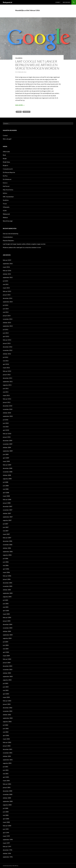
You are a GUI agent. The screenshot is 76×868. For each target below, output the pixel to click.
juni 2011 (6, 388)
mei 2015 (6, 284)
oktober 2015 (7, 274)
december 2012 (8, 347)
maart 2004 (6, 656)
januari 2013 (7, 343)
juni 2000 (6, 812)
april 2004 (6, 652)
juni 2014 (6, 309)
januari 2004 (7, 663)
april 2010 (6, 430)
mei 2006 (6, 565)
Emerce (5, 183)
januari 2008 (7, 503)
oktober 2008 (7, 475)
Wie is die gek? (66, 2)
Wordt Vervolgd (8, 221)
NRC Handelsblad (8, 197)
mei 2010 (6, 427)
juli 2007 (6, 524)
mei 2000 (6, 815)
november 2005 (8, 586)
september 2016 (8, 264)
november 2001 (8, 753)
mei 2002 (6, 732)
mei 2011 (6, 392)
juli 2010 (6, 420)
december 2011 (8, 378)
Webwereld (6, 214)
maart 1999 (6, 836)
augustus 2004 (7, 638)
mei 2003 (6, 690)
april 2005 (6, 611)
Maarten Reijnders (8, 241)
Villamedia (19, 58)
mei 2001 (6, 774)
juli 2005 (6, 600)
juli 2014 (6, 305)
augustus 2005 (7, 597)
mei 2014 (6, 312)
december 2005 (8, 583)
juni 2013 (6, 333)
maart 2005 (6, 614)
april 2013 (6, 336)
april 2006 (6, 569)
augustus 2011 (7, 385)
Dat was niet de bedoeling (11, 234)
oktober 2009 (7, 447)
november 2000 (8, 794)
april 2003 (6, 694)
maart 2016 (6, 267)
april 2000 (6, 819)
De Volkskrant (7, 179)
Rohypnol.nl (7, 2)
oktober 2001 (7, 756)
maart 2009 (6, 461)
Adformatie (6, 152)
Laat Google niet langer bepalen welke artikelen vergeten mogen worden (37, 65)
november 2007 (8, 510)
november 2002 (8, 711)
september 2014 (8, 302)
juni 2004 (6, 645)
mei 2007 (6, 531)
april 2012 (6, 364)
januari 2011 (7, 402)
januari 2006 (7, 579)
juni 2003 (6, 687)
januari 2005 (7, 621)
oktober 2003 (7, 673)
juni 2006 (6, 562)
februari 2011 (7, 399)
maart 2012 (6, 368)
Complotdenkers (8, 237)
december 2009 (8, 441)
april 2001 (6, 777)
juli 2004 (6, 642)
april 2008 (6, 493)
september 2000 (8, 801)
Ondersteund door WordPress (11, 866)
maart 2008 (6, 496)
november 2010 (8, 409)
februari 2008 (7, 499)
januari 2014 (7, 316)
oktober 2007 (7, 513)
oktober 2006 (7, 548)
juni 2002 (6, 728)
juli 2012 (6, 357)
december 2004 (8, 624)
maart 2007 (6, 534)
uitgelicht (27, 112)
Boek (4, 155)
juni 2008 (6, 486)
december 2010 (8, 406)
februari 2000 (7, 826)
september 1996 (8, 857)
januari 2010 (7, 437)
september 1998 (8, 840)
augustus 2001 (7, 763)
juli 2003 (6, 683)
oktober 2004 (7, 631)
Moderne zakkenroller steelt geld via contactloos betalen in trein (22, 247)
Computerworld (8, 169)
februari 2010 (7, 434)
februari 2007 (7, 538)
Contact (58, 2)
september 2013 (8, 326)
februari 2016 (7, 270)
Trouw (5, 204)
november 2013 (8, 319)
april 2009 (6, 458)
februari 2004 (7, 659)
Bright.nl (5, 165)
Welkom (5, 217)
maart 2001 (6, 781)
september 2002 (8, 718)
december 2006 (8, 541)
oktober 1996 (7, 853)
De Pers (5, 176)
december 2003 (8, 666)
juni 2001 (6, 770)
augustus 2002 (7, 722)
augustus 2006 (7, 555)
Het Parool (6, 186)
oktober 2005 (7, 590)
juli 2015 (6, 281)
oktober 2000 (7, 798)
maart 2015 (6, 288)
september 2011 (8, 382)
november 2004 (8, 628)
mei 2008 (6, 489)
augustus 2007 (7, 520)
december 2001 (8, 749)
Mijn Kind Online (8, 190)
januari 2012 (7, 375)
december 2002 (8, 708)
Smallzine (6, 200)
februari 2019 (7, 260)
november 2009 (8, 444)
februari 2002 (7, 742)
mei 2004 (6, 649)
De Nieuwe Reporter (9, 172)
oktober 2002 (7, 715)
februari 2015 (7, 291)
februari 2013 (7, 340)
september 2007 (8, 517)
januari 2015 (7, 295)
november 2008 (8, 472)
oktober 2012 (7, 354)
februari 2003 (7, 701)
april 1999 (6, 833)
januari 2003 (7, 704)
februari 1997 (7, 846)
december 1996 (8, 850)
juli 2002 (6, 725)
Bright (5, 158)
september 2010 (8, 416)
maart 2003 (6, 697)
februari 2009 (7, 465)
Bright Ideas (6, 162)
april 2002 (6, 735)
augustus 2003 (7, 680)
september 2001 (8, 760)
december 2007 (8, 506)
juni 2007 (6, 527)
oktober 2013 (7, 323)
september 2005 (8, 593)
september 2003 (8, 676)
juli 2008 (6, 482)
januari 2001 (7, 787)
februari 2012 (7, 371)
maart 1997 (6, 843)
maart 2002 (6, 739)
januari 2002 (7, 746)
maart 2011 (6, 395)
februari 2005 (7, 617)
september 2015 (8, 277)
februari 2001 (7, 784)
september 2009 (8, 451)
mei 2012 (6, 361)
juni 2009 (6, 454)
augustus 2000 (7, 805)
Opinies (19, 112)
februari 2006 (7, 576)
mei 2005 (6, 607)
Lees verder (20, 105)
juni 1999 (6, 829)
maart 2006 (6, 572)
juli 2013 (6, 329)
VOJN (5, 211)
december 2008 (8, 468)
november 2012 (8, 350)
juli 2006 (6, 558)
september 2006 (8, 552)
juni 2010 (6, 423)
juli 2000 (6, 808)
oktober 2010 (7, 413)
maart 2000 (6, 822)
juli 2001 (6, 767)
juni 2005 (6, 604)
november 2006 (8, 545)
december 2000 (8, 791)
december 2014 (8, 298)
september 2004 (8, 635)
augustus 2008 (7, 479)
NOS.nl (5, 193)
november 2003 (8, 670)
